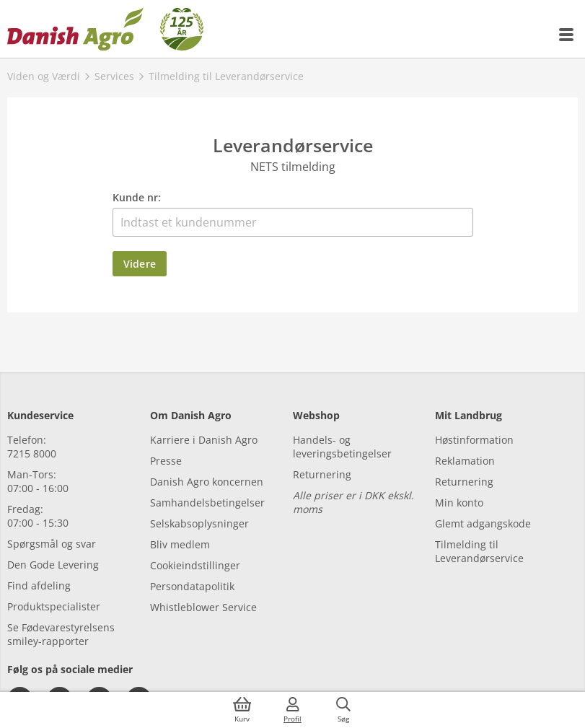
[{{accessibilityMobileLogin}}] (293, 710)
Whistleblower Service (203, 607)
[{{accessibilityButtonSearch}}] (343, 710)
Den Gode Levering (53, 565)
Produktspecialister (54, 606)
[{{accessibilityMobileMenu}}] (567, 35)
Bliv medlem (180, 544)
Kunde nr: (137, 197)
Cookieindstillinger (195, 565)
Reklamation (465, 461)
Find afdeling (39, 586)
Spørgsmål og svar (52, 544)
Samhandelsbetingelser (207, 503)
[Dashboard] (105, 29)
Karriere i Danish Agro (204, 440)
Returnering (322, 474)
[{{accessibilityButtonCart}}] (242, 710)
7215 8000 (32, 453)
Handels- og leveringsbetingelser (342, 447)
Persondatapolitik (192, 586)
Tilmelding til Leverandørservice (479, 551)
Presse (166, 461)
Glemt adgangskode (483, 523)
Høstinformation (474, 440)
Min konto (459, 503)
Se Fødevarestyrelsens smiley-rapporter (61, 634)
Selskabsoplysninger (199, 523)
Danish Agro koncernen (207, 482)
